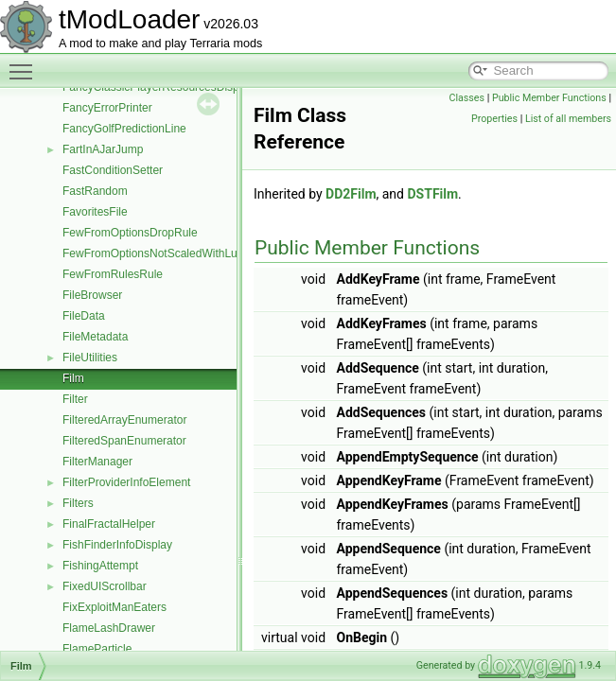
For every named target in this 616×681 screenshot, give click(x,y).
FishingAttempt (100, 566)
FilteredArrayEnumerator (124, 420)
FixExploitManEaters (114, 607)
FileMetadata (95, 337)
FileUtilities (90, 358)
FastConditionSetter (113, 170)
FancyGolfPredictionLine (124, 129)
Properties (494, 119)
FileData (84, 316)
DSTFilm (432, 194)
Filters (78, 503)
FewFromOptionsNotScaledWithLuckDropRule (179, 253)
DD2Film (351, 194)
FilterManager (97, 462)
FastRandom (95, 191)
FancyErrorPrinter (107, 108)
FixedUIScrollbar (105, 586)
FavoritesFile (95, 212)
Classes (467, 98)
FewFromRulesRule (113, 274)
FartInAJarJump (103, 149)
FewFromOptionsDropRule (130, 233)
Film (73, 378)
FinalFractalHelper (109, 524)
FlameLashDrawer (109, 628)
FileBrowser (92, 295)
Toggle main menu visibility (26, 63)
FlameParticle (97, 649)
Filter (75, 399)
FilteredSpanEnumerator (124, 441)
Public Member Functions (549, 98)
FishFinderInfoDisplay (117, 545)
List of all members (568, 119)
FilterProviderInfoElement (126, 482)
